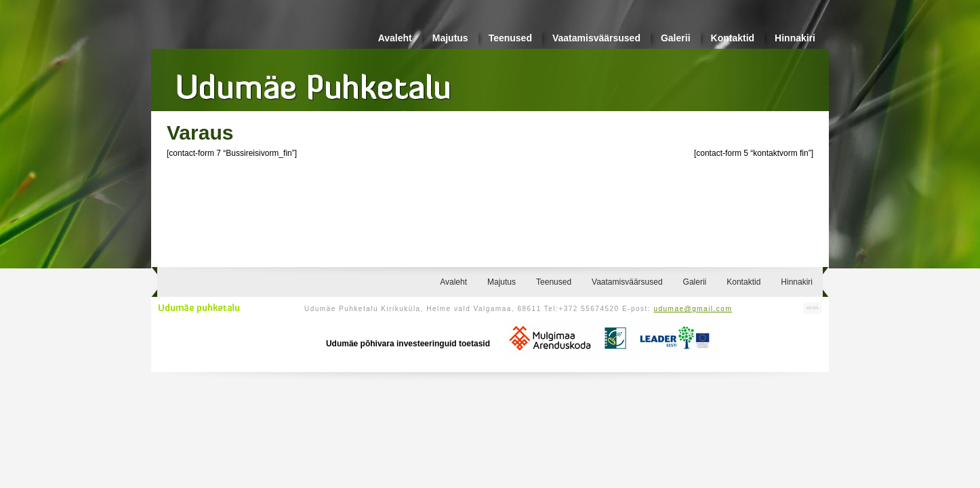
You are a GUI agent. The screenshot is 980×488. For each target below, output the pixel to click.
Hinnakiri (795, 38)
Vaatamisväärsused (596, 38)
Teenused (510, 38)
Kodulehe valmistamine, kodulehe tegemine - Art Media (813, 309)
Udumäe (314, 82)
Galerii (676, 38)
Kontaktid (733, 38)
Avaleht (395, 38)
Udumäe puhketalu (199, 308)
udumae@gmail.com (693, 309)
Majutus (450, 38)
